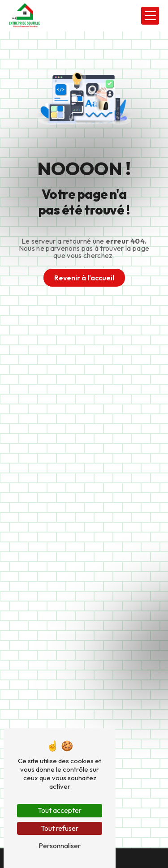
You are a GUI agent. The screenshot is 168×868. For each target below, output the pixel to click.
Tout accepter (60, 810)
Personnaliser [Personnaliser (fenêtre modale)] (60, 846)
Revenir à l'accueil (84, 278)
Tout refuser (60, 828)
